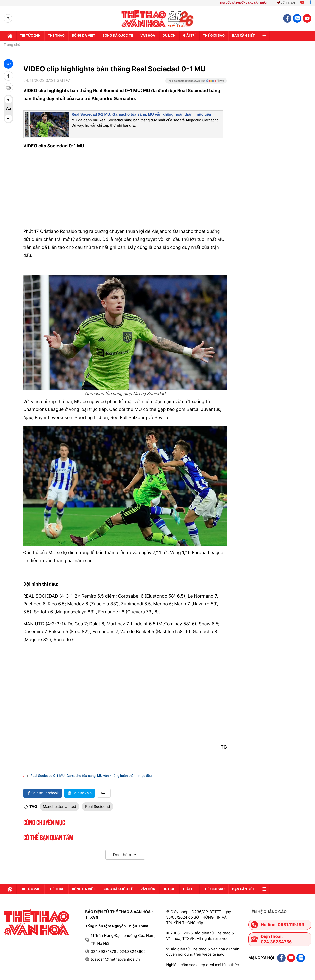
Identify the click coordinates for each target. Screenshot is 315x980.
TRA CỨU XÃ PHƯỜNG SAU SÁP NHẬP (244, 3)
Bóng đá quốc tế (118, 36)
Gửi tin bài (286, 3)
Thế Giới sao (214, 36)
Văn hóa (148, 36)
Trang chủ (12, 45)
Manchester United (60, 806)
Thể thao (56, 36)
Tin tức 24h (30, 36)
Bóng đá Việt (84, 36)
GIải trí (189, 36)
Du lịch (169, 36)
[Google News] (196, 82)
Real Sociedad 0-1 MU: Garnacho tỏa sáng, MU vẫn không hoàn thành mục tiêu (141, 115)
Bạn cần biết (243, 36)
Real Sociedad (98, 806)
